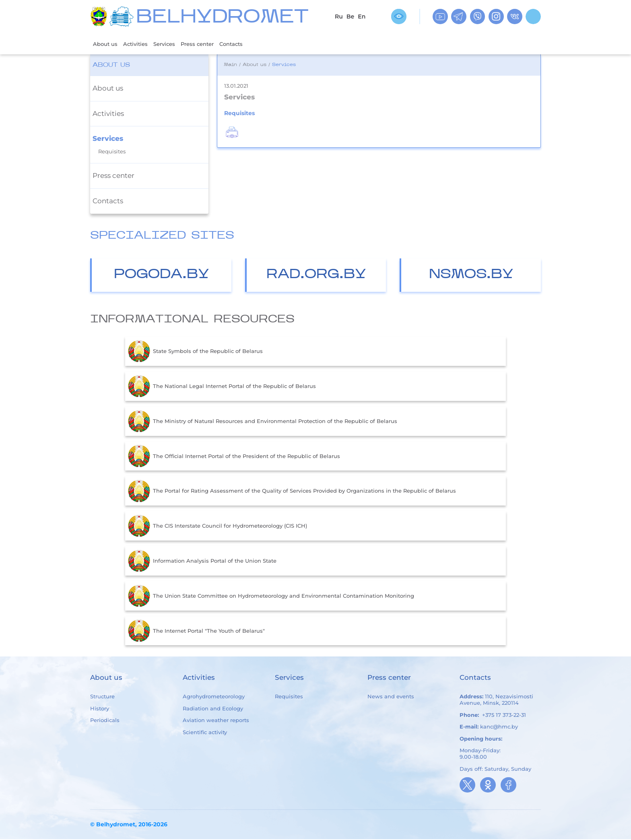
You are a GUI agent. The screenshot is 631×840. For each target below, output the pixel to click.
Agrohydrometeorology (214, 698)
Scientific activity (205, 733)
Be (350, 17)
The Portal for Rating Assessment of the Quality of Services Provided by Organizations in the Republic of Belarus (292, 492)
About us (107, 44)
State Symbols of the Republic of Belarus (195, 352)
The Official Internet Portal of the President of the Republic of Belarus (234, 457)
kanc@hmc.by (499, 727)
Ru (339, 17)
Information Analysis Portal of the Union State (202, 562)
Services (172, 44)
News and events (391, 698)
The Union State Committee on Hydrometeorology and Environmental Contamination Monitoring (271, 597)
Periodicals (105, 721)
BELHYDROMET (222, 18)
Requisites (112, 152)
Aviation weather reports (216, 721)
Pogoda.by (162, 276)
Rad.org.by (316, 276)
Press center (209, 44)
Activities (140, 44)
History (100, 709)
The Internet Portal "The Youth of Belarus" (196, 632)
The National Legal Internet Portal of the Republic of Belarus (222, 387)
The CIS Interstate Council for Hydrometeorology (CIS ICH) (218, 527)
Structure (102, 698)
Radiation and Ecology (213, 709)
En (362, 17)
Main (230, 66)
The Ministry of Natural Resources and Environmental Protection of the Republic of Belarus (263, 422)
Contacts (248, 44)
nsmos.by (471, 276)
